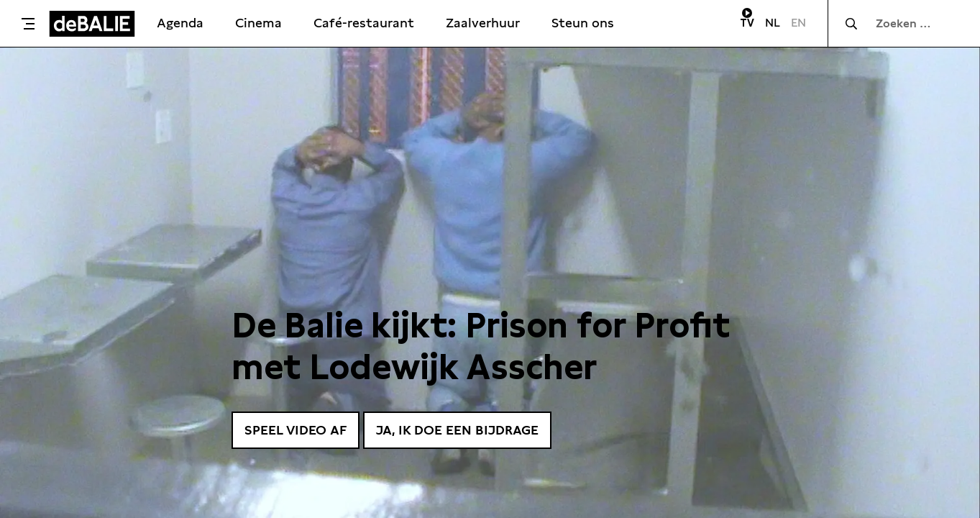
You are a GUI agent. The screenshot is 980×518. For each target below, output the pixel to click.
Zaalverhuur (483, 23)
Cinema (258, 23)
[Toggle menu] (28, 24)
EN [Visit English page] (798, 23)
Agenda (180, 23)
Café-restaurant (364, 23)
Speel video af (296, 430)
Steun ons (583, 23)
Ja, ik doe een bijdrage (457, 430)
